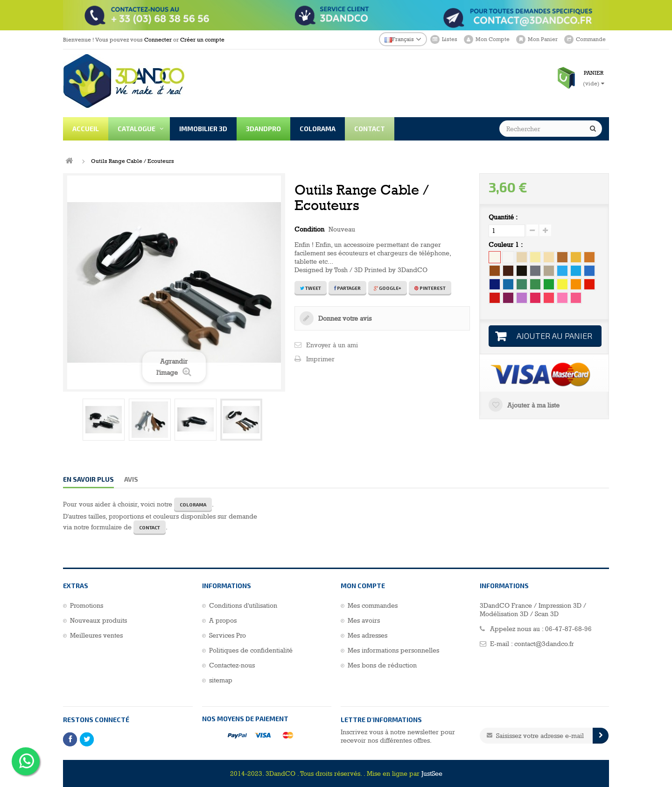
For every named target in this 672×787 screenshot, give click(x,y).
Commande (591, 39)
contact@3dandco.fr (544, 644)
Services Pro (227, 635)
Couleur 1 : (507, 245)
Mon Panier (543, 39)
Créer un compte (202, 40)
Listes (450, 39)
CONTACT (150, 527)
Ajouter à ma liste (532, 405)
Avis (131, 479)
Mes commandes (373, 605)
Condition (309, 229)
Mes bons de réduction (382, 665)
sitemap (221, 680)
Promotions (87, 605)
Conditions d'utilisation (243, 605)
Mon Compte (493, 39)
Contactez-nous (232, 665)
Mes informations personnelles (393, 650)
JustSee (432, 773)
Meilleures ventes (96, 635)
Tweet (311, 288)
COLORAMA (193, 505)
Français (399, 39)
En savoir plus (88, 479)
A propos (223, 620)
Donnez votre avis (344, 318)
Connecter (158, 40)
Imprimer (320, 359)
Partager (347, 288)
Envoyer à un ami (332, 345)
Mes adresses (367, 635)
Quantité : (503, 217)
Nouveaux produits (98, 620)
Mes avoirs (364, 620)
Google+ (388, 288)
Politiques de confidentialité (251, 650)
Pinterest (430, 288)
